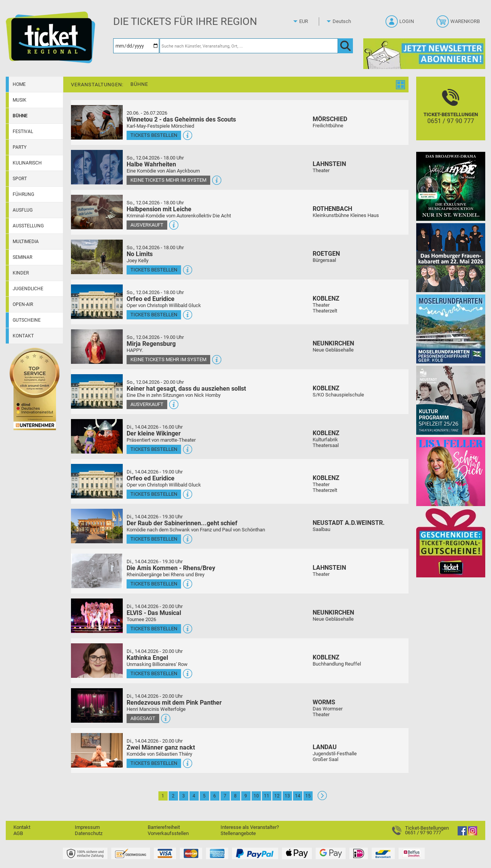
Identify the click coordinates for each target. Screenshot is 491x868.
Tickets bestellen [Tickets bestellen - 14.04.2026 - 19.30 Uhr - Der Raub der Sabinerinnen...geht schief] (154, 539)
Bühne (20, 116)
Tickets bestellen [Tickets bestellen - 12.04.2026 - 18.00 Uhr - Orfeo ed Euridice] (154, 315)
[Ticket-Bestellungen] (451, 115)
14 (298, 796)
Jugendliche (28, 289)
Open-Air (23, 304)
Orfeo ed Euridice (151, 299)
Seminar (22, 257)
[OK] (345, 46)
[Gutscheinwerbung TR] (451, 543)
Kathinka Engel (147, 658)
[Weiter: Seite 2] (322, 798)
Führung (23, 194)
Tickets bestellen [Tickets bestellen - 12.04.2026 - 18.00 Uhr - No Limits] (154, 270)
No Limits (140, 254)
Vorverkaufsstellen (168, 833)
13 (287, 796)
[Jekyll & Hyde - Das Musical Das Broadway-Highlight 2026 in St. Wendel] (451, 186)
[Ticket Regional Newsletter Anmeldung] (424, 53)
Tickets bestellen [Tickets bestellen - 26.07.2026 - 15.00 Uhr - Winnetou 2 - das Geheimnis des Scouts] (154, 135)
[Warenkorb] (459, 24)
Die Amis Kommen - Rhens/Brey (171, 568)
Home (19, 84)
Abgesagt (143, 718)
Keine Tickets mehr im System (168, 180)
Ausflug (23, 210)
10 (256, 796)
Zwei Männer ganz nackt (161, 747)
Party (20, 147)
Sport (20, 179)
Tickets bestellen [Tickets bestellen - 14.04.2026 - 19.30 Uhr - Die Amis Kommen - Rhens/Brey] (154, 584)
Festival (23, 132)
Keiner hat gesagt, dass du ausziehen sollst (186, 389)
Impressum (87, 827)
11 (267, 796)
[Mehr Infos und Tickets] (97, 122)
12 (277, 796)
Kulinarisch (27, 163)
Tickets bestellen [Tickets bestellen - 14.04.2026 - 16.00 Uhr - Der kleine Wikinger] (154, 449)
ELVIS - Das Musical (154, 613)
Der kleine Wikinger (154, 433)
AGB (18, 833)
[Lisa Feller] (451, 471)
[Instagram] (473, 834)
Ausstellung (28, 226)
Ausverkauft (147, 225)
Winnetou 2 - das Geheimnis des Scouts (181, 119)
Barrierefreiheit (164, 827)
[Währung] (311, 21)
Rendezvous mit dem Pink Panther (174, 703)
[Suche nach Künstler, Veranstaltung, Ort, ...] (249, 46)
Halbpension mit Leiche (159, 209)
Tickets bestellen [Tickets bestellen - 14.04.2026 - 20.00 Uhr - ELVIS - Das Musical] (154, 629)
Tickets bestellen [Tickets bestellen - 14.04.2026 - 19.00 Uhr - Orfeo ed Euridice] (154, 494)
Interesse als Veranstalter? (250, 827)
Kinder (21, 273)
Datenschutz (89, 833)
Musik (20, 100)
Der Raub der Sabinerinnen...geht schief (182, 523)
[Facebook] (462, 834)
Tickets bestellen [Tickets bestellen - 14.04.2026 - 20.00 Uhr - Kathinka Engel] (154, 673)
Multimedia (26, 242)
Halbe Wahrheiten (151, 164)
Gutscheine (27, 320)
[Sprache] (344, 21)
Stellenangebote (238, 833)
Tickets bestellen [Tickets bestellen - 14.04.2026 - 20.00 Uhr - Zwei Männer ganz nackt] (154, 763)
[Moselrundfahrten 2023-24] (451, 329)
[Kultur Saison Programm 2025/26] (451, 400)
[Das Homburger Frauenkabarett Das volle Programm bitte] (451, 257)
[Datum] (136, 46)
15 (308, 796)
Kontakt (23, 336)
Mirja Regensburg (151, 344)
